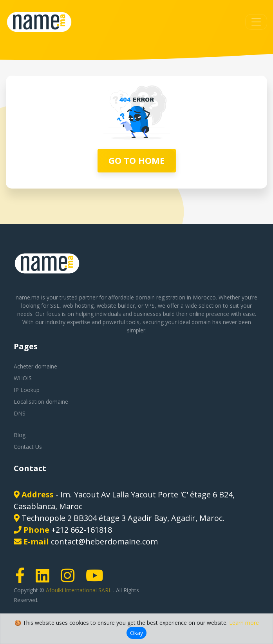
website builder (116, 306)
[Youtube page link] (97, 579)
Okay (136, 633)
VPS (150, 306)
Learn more (244, 623)
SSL (55, 306)
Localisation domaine (41, 402)
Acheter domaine (35, 366)
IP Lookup (27, 390)
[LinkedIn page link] (45, 579)
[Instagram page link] (70, 579)
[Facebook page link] (23, 579)
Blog (20, 435)
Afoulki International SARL (80, 590)
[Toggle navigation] (256, 22)
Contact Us (28, 447)
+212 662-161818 (82, 530)
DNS (20, 413)
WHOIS (23, 378)
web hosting (78, 306)
